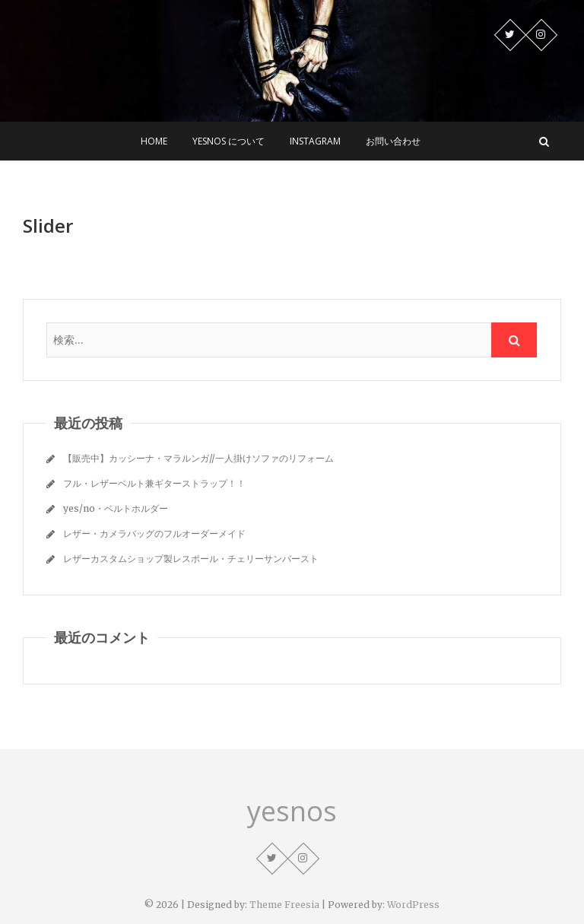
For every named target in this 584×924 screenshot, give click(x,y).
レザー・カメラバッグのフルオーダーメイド (154, 533)
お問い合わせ (393, 141)
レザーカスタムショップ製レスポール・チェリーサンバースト (191, 559)
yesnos (292, 811)
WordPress (413, 905)
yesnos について (229, 141)
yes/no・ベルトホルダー (116, 508)
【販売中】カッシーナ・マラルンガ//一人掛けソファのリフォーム (198, 458)
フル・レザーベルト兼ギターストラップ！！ (154, 483)
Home (154, 141)
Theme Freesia (284, 905)
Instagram (315, 141)
